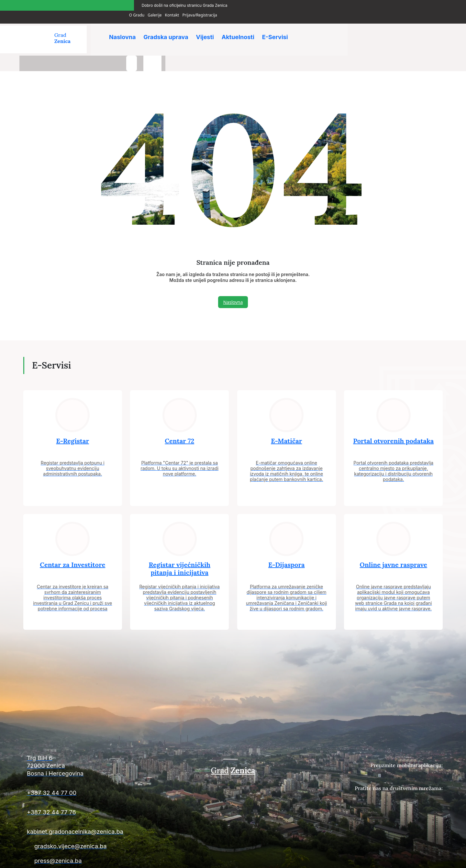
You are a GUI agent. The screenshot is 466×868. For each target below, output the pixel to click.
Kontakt (398, 4)
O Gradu (362, 4)
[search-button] (413, 32)
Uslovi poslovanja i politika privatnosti (408, 859)
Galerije (380, 4)
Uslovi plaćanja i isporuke (343, 859)
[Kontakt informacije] (91, 748)
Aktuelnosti (242, 29)
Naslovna (123, 29)
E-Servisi (281, 29)
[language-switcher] (434, 32)
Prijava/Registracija (425, 4)
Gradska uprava (167, 29)
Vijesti (208, 29)
